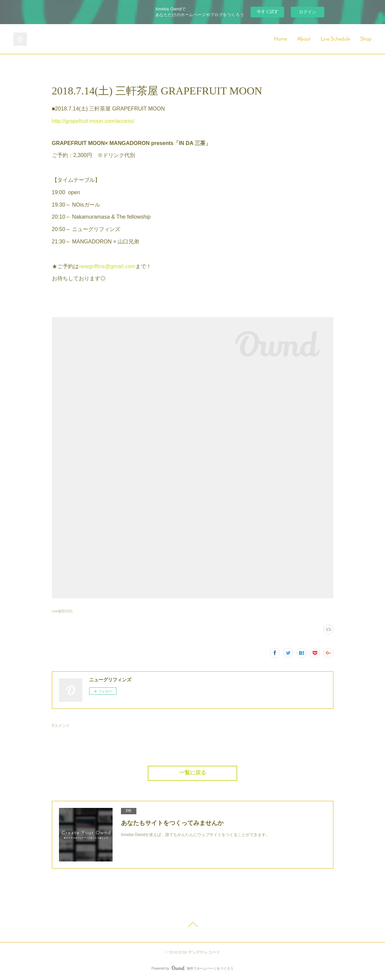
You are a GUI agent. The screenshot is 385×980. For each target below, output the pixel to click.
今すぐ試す (268, 12)
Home (281, 39)
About (304, 39)
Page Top (193, 926)
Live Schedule (335, 39)
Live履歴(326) (62, 611)
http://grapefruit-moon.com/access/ (93, 121)
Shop (366, 39)
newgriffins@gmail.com (107, 266)
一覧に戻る (193, 773)
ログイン (308, 12)
